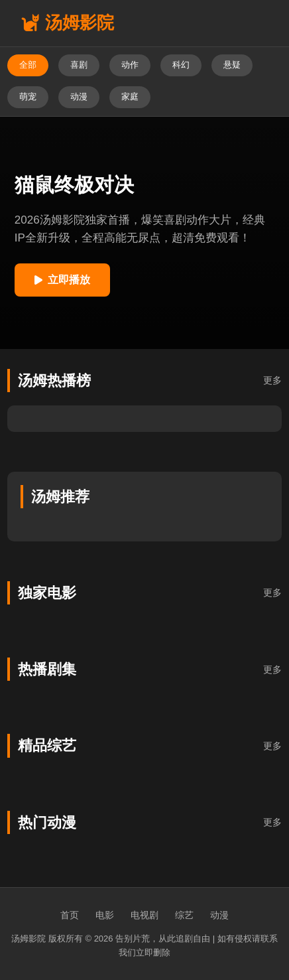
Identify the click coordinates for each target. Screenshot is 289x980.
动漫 (219, 915)
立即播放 (62, 280)
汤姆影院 (67, 23)
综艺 (184, 915)
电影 (105, 915)
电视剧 (144, 915)
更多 (272, 380)
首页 (70, 915)
